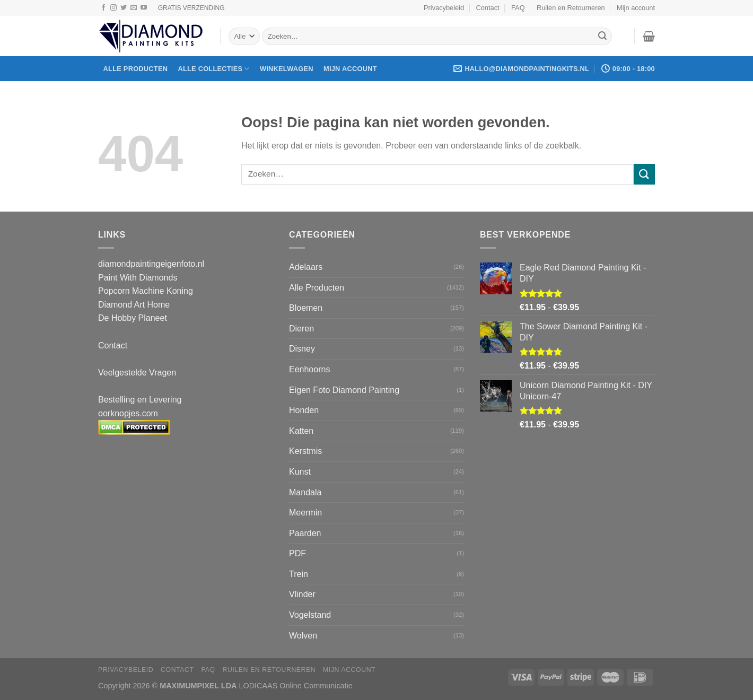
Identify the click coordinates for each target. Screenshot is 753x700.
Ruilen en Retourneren (571, 8)
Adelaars (306, 267)
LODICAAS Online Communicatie (295, 686)
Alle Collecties (213, 69)
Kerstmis (305, 451)
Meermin (305, 513)
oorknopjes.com (128, 413)
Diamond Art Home (134, 305)
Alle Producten (317, 288)
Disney (302, 349)
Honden (304, 410)
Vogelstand (310, 615)
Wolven (303, 636)
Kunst (300, 472)
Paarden (305, 533)
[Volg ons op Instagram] (113, 8)
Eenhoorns (309, 369)
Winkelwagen (287, 69)
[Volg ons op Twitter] (124, 8)
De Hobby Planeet (133, 318)
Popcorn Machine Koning (146, 291)
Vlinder (302, 594)
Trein (299, 574)
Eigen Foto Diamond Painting (344, 390)
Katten (301, 431)
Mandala (305, 492)
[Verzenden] (602, 37)
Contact (488, 8)
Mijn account (636, 8)
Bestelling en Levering (140, 400)
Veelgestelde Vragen (137, 373)
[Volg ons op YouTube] (144, 8)
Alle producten (136, 69)
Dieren (301, 329)
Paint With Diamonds (138, 278)
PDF (297, 553)
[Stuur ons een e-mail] (134, 8)
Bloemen (306, 308)
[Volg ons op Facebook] (103, 8)
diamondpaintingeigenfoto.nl (151, 264)
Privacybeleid (444, 8)
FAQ (518, 8)
